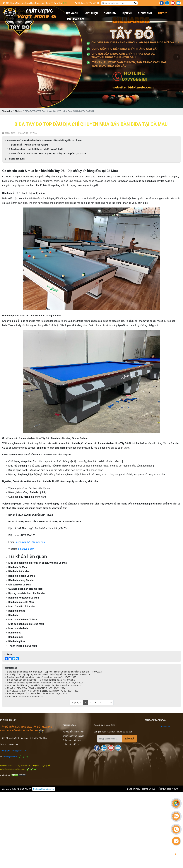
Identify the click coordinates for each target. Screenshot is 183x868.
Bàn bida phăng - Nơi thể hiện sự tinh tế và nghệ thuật (37, 149)
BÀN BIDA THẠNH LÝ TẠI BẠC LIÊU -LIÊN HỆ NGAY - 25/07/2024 (37, 694)
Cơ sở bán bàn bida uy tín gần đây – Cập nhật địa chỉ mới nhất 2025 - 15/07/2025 (45, 683)
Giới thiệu (92, 13)
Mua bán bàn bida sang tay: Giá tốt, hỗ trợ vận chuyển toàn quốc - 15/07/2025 (44, 685)
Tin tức (162, 13)
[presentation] (6, 57)
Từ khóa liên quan (16, 159)
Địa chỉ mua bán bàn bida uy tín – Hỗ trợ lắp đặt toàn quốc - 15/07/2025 (41, 680)
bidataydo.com (26, 549)
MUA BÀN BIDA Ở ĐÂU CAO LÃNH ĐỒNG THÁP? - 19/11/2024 (36, 688)
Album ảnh (145, 13)
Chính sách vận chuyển (73, 789)
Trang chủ (73, 13)
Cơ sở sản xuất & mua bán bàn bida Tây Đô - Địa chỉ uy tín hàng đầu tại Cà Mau (45, 140)
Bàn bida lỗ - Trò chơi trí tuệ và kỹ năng (30, 145)
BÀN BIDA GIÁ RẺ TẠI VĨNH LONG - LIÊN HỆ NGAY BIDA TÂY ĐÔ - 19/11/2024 (43, 691)
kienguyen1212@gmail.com (31, 542)
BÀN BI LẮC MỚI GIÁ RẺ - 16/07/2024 (25, 696)
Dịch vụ (127, 13)
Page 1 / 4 (76, 703)
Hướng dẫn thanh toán (73, 785)
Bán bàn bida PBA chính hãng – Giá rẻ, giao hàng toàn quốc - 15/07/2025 (42, 677)
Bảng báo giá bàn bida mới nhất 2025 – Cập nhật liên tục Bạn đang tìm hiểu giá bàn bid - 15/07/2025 (54, 672)
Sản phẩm (110, 13)
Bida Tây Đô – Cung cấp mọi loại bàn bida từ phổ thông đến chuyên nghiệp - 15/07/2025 (48, 674)
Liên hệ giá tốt (75, 19)
